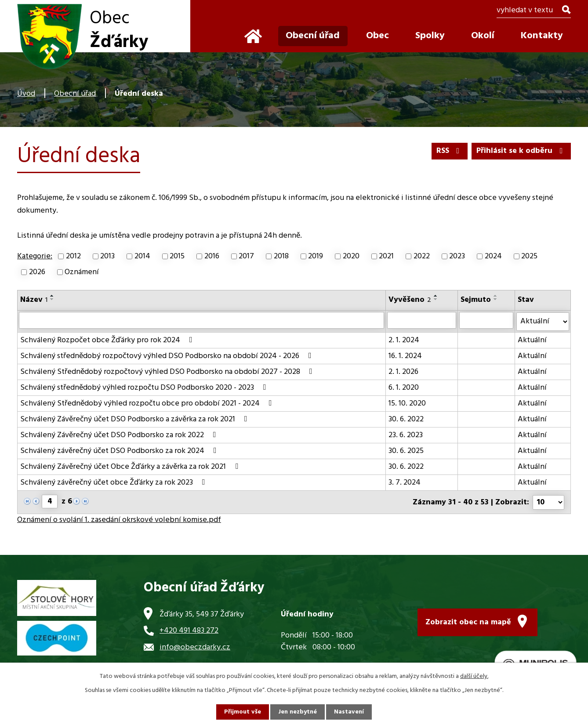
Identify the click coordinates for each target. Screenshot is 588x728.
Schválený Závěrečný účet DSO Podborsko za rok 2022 (120, 435)
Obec (377, 36)
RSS (450, 151)
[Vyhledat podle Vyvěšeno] (422, 320)
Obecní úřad (75, 94)
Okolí (483, 36)
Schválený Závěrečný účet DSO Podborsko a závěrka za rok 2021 (136, 419)
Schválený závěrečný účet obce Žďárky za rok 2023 (114, 482)
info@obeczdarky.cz (195, 647)
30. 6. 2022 (406, 419)
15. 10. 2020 (407, 403)
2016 (212, 256)
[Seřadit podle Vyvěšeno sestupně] (436, 299)
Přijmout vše (243, 712)
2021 (386, 256)
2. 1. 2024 (404, 340)
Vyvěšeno (410, 300)
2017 (246, 256)
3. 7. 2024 (405, 482)
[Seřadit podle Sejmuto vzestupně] (496, 296)
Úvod (26, 94)
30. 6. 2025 (406, 451)
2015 (177, 256)
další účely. (474, 676)
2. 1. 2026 (403, 371)
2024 (493, 256)
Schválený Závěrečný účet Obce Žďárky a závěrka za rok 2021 (131, 466)
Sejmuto (476, 300)
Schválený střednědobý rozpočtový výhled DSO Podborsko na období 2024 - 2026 (168, 356)
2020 (351, 256)
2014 (142, 256)
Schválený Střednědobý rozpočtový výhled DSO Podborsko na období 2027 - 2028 (168, 371)
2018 (281, 256)
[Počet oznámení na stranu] (548, 502)
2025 (529, 256)
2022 (422, 256)
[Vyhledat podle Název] (201, 320)
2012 (73, 256)
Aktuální (532, 340)
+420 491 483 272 (189, 630)
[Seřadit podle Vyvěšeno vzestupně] (436, 296)
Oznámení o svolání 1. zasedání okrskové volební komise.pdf (119, 519)
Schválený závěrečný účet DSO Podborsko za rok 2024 (120, 451)
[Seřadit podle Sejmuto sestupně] (496, 299)
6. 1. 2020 (404, 387)
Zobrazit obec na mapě (468, 621)
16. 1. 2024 (405, 356)
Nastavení (349, 712)
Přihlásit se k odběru (521, 151)
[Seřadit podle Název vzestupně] (52, 296)
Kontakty (542, 36)
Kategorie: (35, 256)
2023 (457, 256)
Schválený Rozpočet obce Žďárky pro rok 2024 (108, 340)
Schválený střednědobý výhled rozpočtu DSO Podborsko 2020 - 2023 (145, 387)
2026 (37, 272)
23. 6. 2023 (406, 435)
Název (34, 300)
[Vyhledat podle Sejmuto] (486, 320)
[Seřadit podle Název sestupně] (52, 299)
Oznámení (82, 272)
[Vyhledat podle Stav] (543, 321)
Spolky (430, 36)
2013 (107, 256)
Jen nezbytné (298, 712)
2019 (316, 256)
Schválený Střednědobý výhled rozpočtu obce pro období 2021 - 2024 (148, 403)
